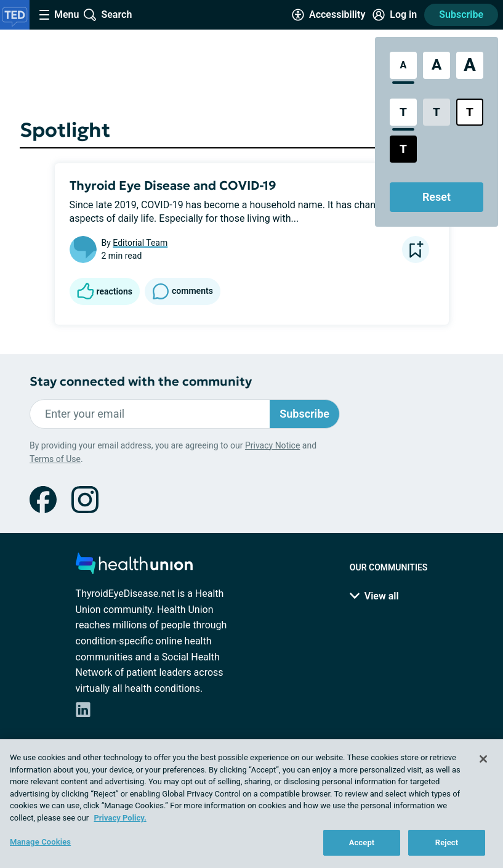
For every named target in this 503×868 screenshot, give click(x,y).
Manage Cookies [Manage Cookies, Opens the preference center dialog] (40, 842)
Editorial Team (140, 243)
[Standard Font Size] (403, 65)
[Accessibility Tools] (328, 15)
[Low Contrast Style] (437, 112)
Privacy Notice (272, 445)
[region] (251, 804)
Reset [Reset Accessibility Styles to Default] (437, 197)
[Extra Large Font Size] (470, 65)
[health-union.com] (134, 567)
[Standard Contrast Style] (403, 112)
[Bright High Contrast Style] (470, 112)
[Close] (483, 759)
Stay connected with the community (141, 382)
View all (374, 596)
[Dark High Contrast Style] (403, 149)
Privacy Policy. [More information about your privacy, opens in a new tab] (120, 818)
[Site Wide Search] (108, 15)
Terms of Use (55, 459)
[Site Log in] (395, 15)
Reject (447, 842)
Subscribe (461, 14)
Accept (362, 842)
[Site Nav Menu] (59, 15)
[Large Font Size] (437, 65)
